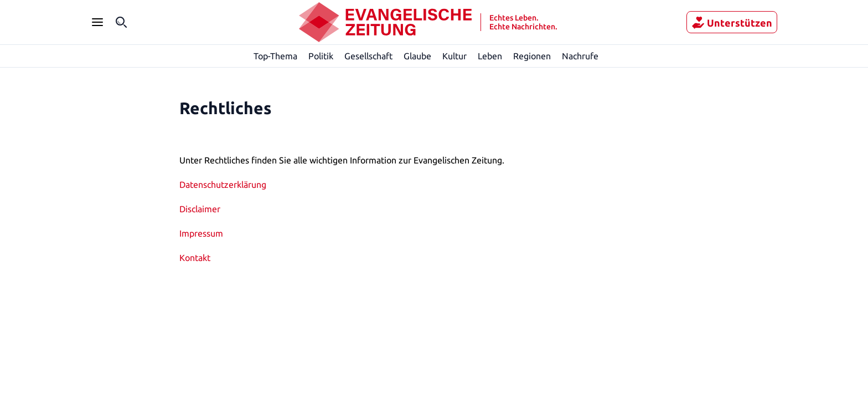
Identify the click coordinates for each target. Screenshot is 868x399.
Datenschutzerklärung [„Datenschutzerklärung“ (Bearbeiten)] (223, 184)
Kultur (455, 56)
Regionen (532, 56)
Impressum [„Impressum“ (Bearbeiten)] (201, 233)
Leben (490, 56)
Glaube (418, 56)
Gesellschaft (368, 56)
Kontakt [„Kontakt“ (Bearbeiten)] (194, 257)
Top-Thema (276, 56)
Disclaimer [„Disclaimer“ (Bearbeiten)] (200, 209)
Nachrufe (580, 56)
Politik (321, 56)
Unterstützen (737, 23)
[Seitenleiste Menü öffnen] (97, 22)
